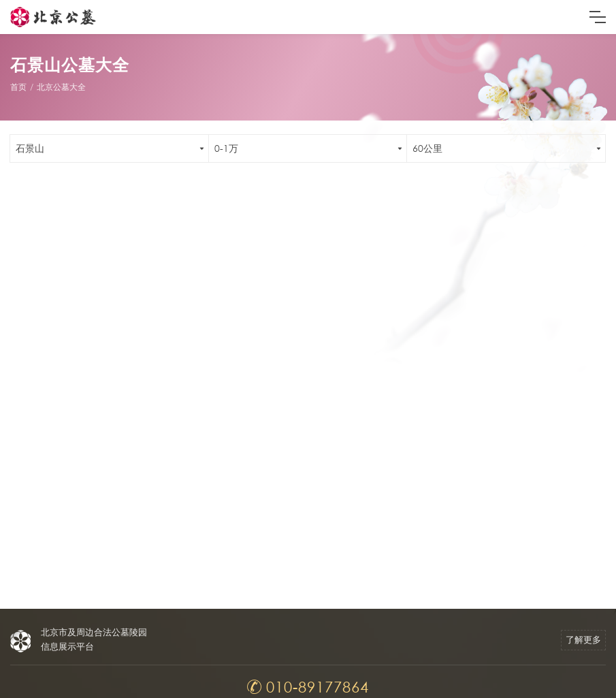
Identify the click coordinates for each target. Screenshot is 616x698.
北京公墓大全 (61, 87)
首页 (18, 87)
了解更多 (583, 640)
